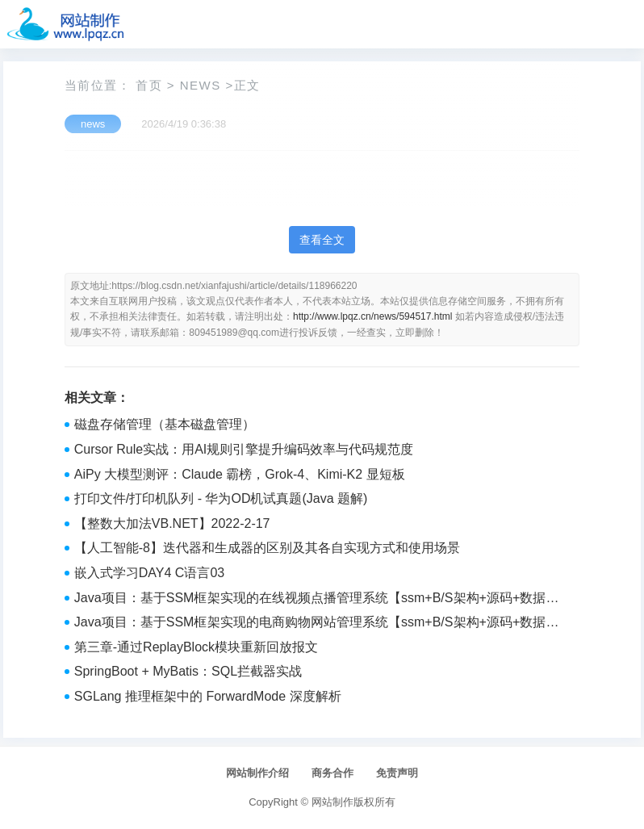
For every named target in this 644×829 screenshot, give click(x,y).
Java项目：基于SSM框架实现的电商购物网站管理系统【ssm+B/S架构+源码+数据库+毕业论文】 (317, 624)
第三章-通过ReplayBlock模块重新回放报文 (196, 647)
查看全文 (322, 240)
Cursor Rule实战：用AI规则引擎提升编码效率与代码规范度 (244, 449)
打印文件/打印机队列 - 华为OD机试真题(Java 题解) (221, 498)
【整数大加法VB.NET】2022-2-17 (172, 523)
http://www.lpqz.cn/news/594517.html (372, 316)
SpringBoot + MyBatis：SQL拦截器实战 (188, 671)
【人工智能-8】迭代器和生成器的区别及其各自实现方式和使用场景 (267, 548)
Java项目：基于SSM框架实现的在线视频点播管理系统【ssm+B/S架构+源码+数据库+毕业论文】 (317, 600)
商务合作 (332, 773)
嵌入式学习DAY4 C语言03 (149, 573)
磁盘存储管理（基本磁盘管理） (165, 424)
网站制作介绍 (257, 773)
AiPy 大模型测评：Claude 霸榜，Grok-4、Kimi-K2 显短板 (240, 474)
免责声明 (397, 773)
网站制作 (332, 802)
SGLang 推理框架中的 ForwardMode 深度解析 (208, 696)
